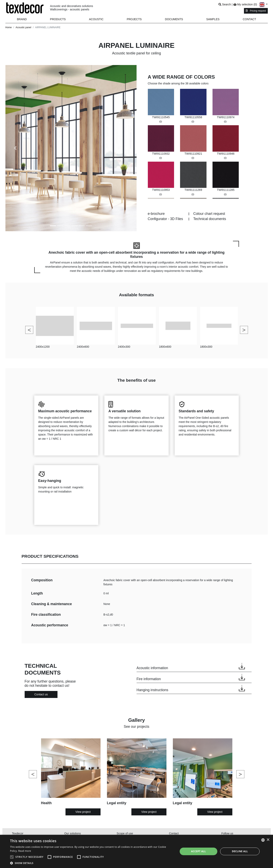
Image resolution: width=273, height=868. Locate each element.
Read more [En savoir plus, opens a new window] (25, 851)
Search (225, 4)
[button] (58, 19)
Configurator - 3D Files (165, 219)
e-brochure (156, 214)
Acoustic (96, 19)
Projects (134, 19)
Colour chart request (209, 214)
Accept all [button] (198, 851)
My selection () (245, 4)
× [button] (268, 840)
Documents (174, 19)
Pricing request (256, 11)
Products (58, 19)
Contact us (41, 694)
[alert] (136, 851)
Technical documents (210, 219)
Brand (22, 19)
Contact (249, 19)
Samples (213, 19)
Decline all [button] (240, 851)
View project (83, 812)
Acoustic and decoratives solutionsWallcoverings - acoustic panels (72, 8)
